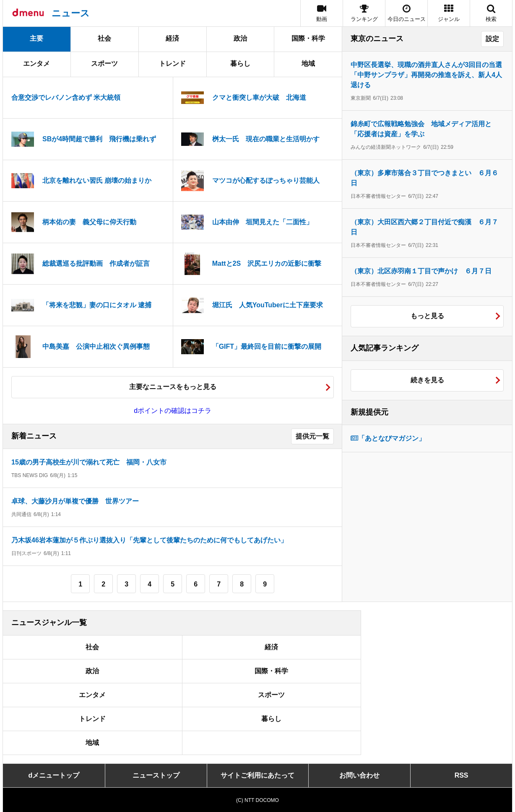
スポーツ (104, 64)
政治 (240, 38)
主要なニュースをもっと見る (173, 387)
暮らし (240, 64)
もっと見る (427, 316)
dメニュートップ (54, 775)
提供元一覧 (312, 436)
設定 (492, 39)
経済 (172, 38)
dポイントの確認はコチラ (173, 411)
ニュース (71, 13)
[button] (449, 13)
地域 (308, 64)
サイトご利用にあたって (257, 775)
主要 (36, 38)
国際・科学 (308, 38)
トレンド (172, 64)
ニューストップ (156, 775)
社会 (104, 38)
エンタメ (36, 64)
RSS (462, 775)
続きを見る (427, 380)
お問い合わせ (359, 775)
